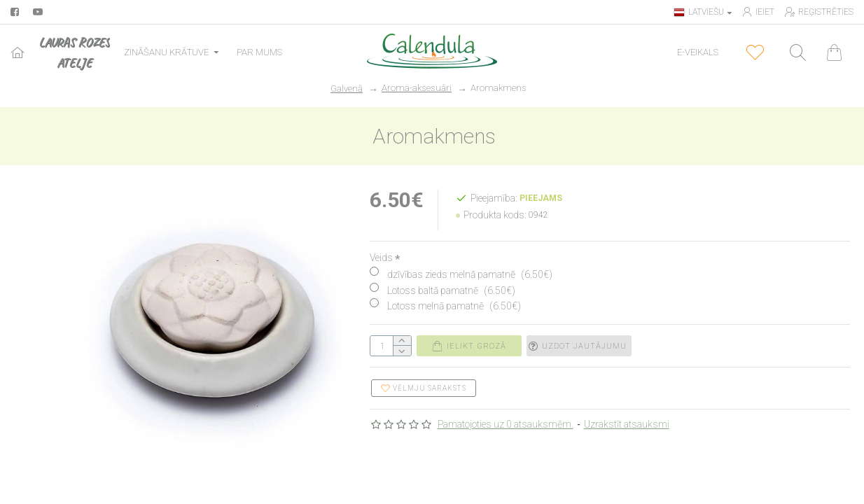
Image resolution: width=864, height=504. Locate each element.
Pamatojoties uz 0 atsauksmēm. (506, 424)
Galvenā (347, 89)
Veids (381, 258)
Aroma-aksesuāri (417, 88)
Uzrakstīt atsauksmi (627, 424)
